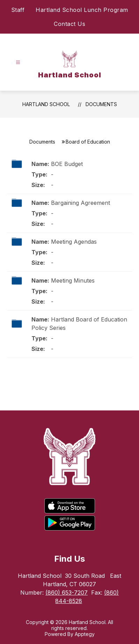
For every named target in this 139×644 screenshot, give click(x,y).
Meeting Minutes (73, 281)
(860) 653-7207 (67, 593)
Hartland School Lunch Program (82, 10)
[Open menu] (18, 63)
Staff (18, 10)
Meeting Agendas (74, 242)
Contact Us (69, 24)
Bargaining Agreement (81, 203)
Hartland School (46, 104)
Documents (101, 104)
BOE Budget (67, 164)
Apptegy (85, 634)
